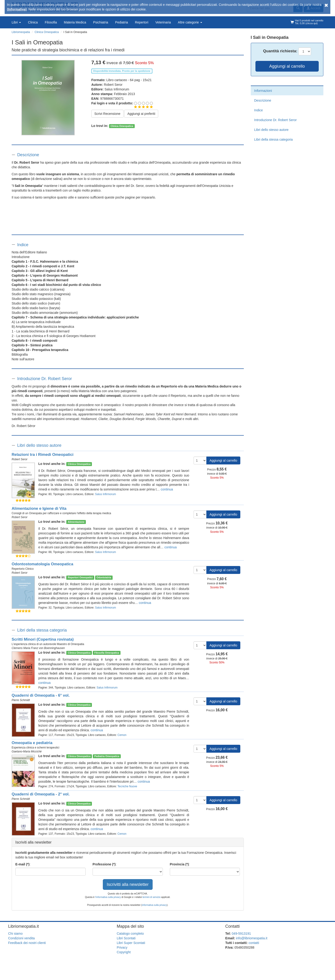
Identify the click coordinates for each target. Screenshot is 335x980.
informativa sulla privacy (154, 905)
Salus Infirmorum (117, 89)
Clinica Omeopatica (122, 126)
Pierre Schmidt (21, 700)
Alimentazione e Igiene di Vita (39, 508)
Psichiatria (101, 22)
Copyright (124, 952)
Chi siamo (15, 934)
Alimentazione (76, 522)
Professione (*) (104, 864)
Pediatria (122, 22)
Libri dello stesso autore (39, 445)
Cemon (122, 735)
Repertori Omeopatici (80, 577)
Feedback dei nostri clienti (27, 943)
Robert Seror (113, 85)
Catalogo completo (130, 934)
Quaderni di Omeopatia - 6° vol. (41, 695)
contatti (254, 943)
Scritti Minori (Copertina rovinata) (43, 639)
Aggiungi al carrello (223, 460)
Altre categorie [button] (190, 22)
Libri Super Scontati (131, 943)
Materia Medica (75, 22)
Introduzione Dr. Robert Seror (45, 379)
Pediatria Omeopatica (107, 756)
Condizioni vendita (21, 938)
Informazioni (263, 91)
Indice (23, 245)
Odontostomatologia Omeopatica (42, 564)
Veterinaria (163, 22)
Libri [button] (16, 22)
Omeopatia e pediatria (32, 743)
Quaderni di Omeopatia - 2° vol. (41, 794)
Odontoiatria (104, 577)
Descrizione (28, 155)
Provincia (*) (179, 864)
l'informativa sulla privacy (108, 897)
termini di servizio (152, 897)
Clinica (33, 22)
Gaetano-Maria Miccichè (27, 752)
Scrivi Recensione (107, 114)
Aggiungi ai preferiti (141, 114)
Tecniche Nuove (127, 786)
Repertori (142, 22)
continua (167, 489)
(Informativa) (17, 9)
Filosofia (51, 22)
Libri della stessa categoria (42, 630)
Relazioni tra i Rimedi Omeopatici (43, 455)
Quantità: (280, 51)
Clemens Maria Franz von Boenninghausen (38, 648)
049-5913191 (241, 934)
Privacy (122, 947)
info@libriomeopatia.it (252, 938)
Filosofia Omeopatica (107, 653)
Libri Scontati (126, 938)
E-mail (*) (22, 864)
